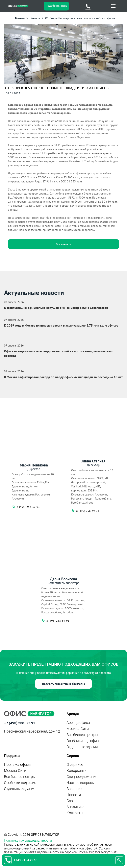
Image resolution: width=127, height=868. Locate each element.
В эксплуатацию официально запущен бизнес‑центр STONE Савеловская (56, 308)
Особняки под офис (83, 741)
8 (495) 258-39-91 (26, 507)
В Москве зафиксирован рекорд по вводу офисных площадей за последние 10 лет (63, 377)
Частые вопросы (81, 783)
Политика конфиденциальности (28, 840)
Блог (70, 801)
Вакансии (74, 789)
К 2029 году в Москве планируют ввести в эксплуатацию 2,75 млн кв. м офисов (61, 325)
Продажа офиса (17, 764)
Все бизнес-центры (82, 735)
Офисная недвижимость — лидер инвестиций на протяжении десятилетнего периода (59, 353)
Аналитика (75, 807)
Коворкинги (77, 771)
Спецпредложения (82, 777)
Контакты (75, 813)
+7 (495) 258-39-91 (20, 723)
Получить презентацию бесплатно (64, 684)
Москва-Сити (78, 729)
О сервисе (75, 764)
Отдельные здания (82, 747)
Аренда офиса (78, 723)
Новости (74, 795)
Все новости (63, 244)
